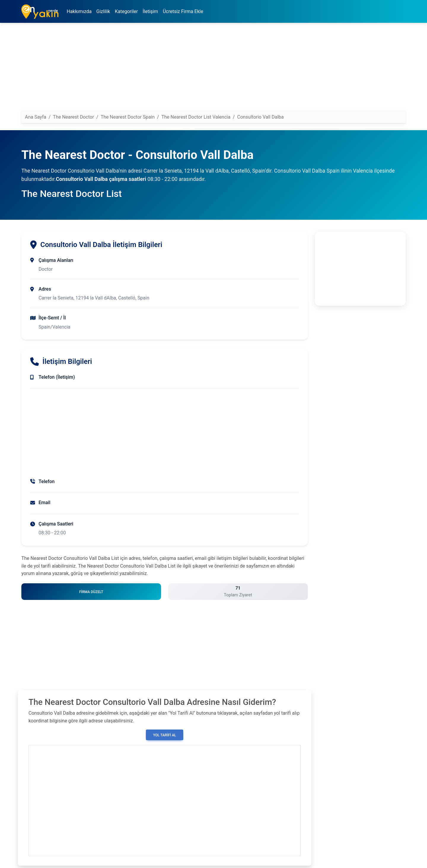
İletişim (150, 11)
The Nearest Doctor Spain (128, 117)
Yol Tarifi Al (165, 735)
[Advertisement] (199, 69)
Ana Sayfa (36, 117)
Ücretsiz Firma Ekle (183, 11)
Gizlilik (103, 11)
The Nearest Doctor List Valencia (196, 117)
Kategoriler (126, 11)
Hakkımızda (79, 11)
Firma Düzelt (91, 592)
